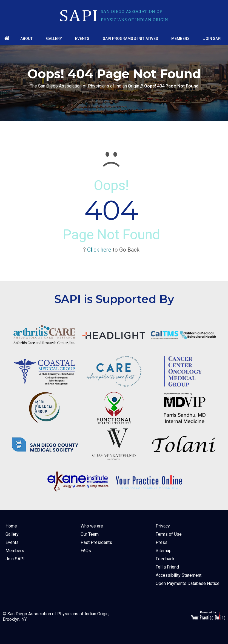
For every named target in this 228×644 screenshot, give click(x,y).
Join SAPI (15, 559)
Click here (99, 250)
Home (11, 526)
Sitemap (164, 551)
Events (12, 542)
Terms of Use (169, 534)
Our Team (90, 534)
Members (15, 551)
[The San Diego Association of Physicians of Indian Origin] (114, 16)
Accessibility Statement (179, 575)
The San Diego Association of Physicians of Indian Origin (85, 86)
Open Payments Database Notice (188, 583)
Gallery (12, 534)
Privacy (163, 526)
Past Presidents (96, 542)
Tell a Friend (167, 567)
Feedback (165, 559)
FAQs (86, 551)
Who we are (92, 526)
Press (162, 542)
